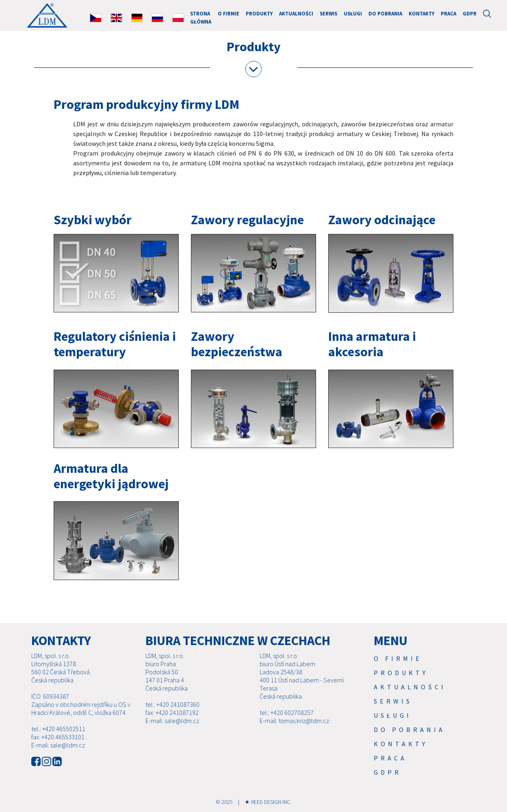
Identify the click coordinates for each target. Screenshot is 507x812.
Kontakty (421, 13)
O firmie (229, 13)
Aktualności (296, 13)
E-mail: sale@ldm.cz (58, 745)
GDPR (470, 13)
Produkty (259, 13)
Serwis (328, 13)
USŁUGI (353, 13)
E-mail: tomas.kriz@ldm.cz (294, 721)
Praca (448, 13)
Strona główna (201, 17)
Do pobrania (385, 13)
